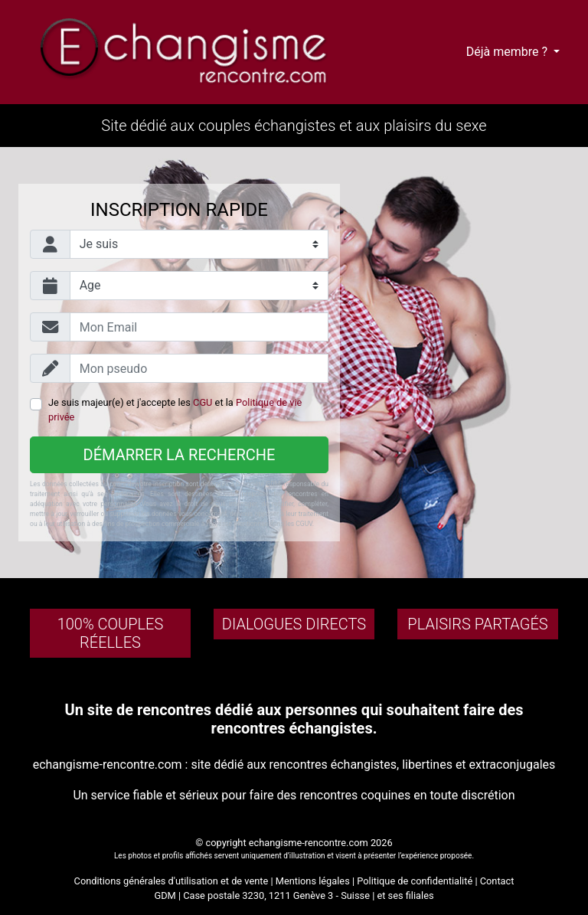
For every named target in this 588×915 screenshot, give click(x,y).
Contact (497, 881)
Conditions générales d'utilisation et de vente (171, 881)
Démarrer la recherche (180, 455)
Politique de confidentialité (415, 881)
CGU (203, 402)
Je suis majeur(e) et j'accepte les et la (175, 410)
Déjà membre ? (508, 52)
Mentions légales (313, 881)
